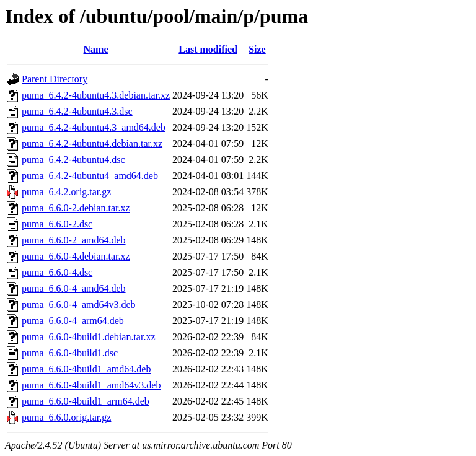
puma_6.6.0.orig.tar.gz (66, 417)
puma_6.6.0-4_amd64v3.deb (79, 305)
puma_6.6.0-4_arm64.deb (73, 321)
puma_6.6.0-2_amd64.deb (74, 240)
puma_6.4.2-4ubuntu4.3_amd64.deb (94, 127)
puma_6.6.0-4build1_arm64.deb (86, 401)
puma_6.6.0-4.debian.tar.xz (76, 256)
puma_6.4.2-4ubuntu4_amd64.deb (90, 176)
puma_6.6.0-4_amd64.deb (74, 288)
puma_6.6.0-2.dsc (57, 224)
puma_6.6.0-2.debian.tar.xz (76, 208)
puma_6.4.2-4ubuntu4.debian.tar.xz (92, 143)
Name (96, 49)
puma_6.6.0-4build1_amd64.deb (86, 369)
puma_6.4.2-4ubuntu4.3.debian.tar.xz (96, 95)
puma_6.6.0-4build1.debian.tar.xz (89, 337)
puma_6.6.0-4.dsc (57, 272)
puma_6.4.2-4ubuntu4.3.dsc (77, 111)
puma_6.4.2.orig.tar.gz (66, 192)
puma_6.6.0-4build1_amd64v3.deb (91, 385)
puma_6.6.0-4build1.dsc (70, 353)
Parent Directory (55, 79)
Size (257, 49)
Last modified (208, 49)
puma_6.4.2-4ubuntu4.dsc (73, 160)
